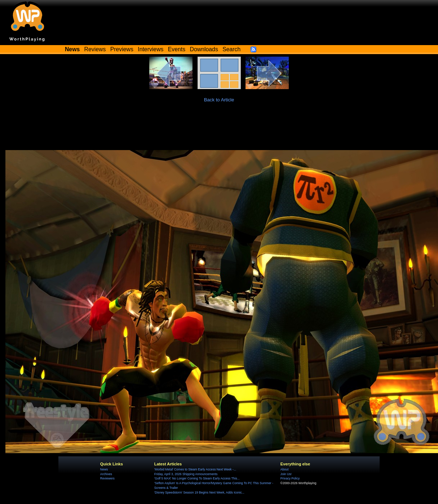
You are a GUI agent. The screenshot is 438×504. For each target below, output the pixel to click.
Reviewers (107, 478)
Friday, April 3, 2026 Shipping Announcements (186, 474)
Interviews (151, 49)
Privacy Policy (290, 478)
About (284, 469)
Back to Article (219, 100)
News (104, 469)
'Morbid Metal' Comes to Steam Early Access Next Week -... (195, 469)
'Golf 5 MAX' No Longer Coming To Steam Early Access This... (197, 478)
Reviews (95, 49)
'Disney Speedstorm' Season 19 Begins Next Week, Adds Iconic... (199, 492)
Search (231, 49)
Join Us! (286, 474)
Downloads (204, 49)
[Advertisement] (219, 130)
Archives (106, 474)
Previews (122, 49)
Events (177, 49)
